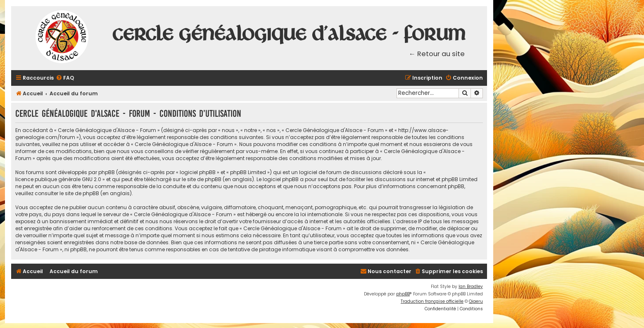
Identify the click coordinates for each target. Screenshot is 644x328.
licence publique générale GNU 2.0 (58, 179)
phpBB (403, 294)
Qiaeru (476, 301)
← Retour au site (437, 54)
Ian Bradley (471, 287)
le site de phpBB (202, 179)
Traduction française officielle (432, 301)
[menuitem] (65, 78)
